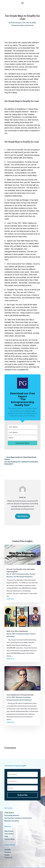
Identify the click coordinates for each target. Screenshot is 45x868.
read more (10, 599)
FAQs (6, 836)
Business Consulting (23, 697)
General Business (26, 700)
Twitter (7, 855)
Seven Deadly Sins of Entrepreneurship (20, 695)
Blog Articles (9, 831)
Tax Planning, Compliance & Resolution (18, 818)
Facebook (8, 852)
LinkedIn (8, 850)
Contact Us (8, 858)
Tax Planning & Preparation (23, 577)
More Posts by (23, 516)
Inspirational (29, 25)
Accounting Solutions (12, 815)
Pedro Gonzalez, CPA (18, 23)
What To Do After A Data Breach (17, 631)
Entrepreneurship (18, 25)
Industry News (10, 839)
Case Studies (9, 834)
